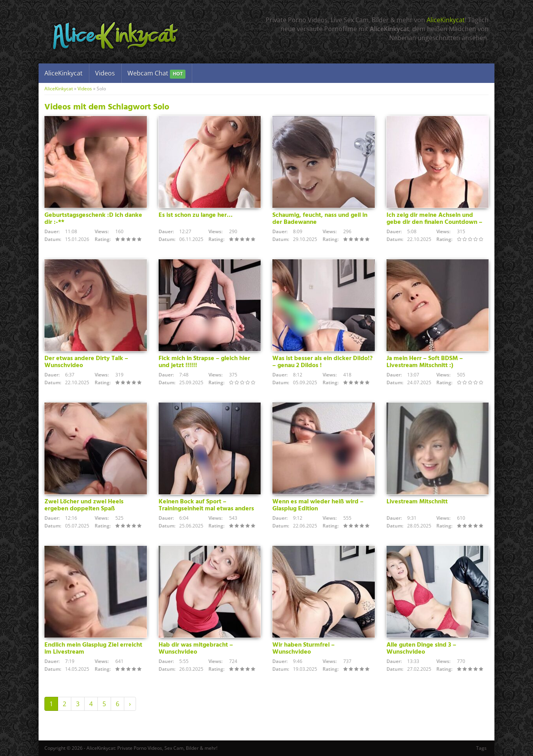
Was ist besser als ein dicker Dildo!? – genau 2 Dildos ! (322, 362)
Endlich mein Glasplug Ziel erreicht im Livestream (93, 649)
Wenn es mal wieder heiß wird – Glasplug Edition (318, 505)
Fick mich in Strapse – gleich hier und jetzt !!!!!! (204, 362)
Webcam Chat (156, 74)
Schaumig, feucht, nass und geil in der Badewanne (320, 219)
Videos (105, 73)
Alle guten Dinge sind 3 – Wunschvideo (421, 649)
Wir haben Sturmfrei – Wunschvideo (304, 649)
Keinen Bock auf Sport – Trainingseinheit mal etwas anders (206, 505)
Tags (481, 748)
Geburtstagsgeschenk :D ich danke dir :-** (93, 219)
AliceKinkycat (446, 20)
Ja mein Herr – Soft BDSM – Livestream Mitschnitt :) (425, 362)
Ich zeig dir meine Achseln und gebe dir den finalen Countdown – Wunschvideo (434, 222)
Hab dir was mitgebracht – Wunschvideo (196, 649)
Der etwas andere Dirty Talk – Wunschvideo (86, 362)
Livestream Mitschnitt (417, 502)
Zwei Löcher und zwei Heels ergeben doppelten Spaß (84, 505)
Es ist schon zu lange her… (196, 215)
